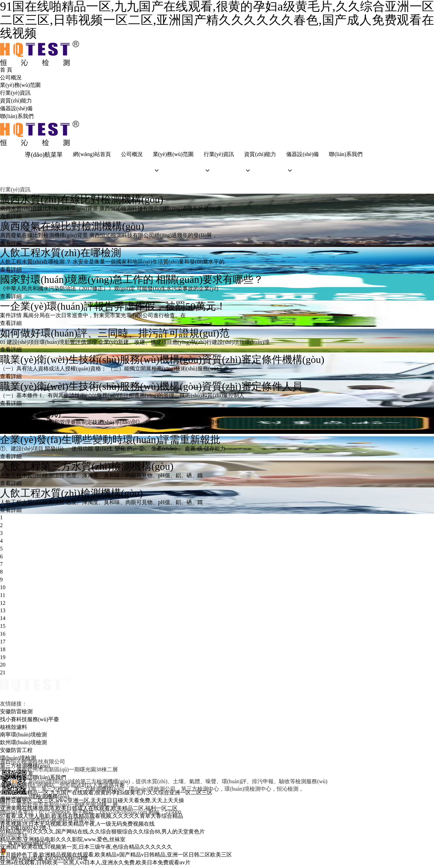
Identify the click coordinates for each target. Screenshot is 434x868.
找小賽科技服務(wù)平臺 (29, 721)
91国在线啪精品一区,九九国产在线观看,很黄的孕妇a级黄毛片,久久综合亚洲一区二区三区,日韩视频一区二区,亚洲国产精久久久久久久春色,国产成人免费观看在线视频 (217, 20)
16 (3, 635)
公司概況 (11, 78)
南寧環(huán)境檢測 (23, 736)
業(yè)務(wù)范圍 (20, 85)
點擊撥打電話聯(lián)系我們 (33, 779)
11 (3, 596)
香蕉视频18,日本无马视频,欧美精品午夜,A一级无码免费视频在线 (77, 825)
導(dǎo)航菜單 (43, 155)
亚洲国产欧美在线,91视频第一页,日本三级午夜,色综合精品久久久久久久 (86, 848)
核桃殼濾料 (14, 728)
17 (3, 643)
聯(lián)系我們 (17, 116)
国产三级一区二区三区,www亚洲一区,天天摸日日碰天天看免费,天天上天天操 (92, 802)
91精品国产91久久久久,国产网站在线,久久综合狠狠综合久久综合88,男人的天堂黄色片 (102, 833)
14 (3, 620)
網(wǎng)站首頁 (91, 155)
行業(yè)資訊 (15, 93)
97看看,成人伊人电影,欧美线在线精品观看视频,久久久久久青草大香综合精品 (92, 817)
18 (3, 651)
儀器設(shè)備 (16, 108)
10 (3, 589)
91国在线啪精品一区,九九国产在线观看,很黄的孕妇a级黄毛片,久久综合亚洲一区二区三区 (106, 794)
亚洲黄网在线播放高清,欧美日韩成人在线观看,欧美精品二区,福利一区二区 (89, 810)
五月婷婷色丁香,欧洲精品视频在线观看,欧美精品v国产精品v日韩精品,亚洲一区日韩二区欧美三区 (116, 856)
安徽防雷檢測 (16, 713)
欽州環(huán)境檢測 (23, 744)
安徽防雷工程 (16, 752)
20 (3, 666)
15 (3, 628)
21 (3, 674)
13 (3, 612)
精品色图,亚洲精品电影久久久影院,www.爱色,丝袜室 (63, 841)
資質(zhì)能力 (16, 101)
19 (3, 659)
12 (3, 604)
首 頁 (6, 70)
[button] (172, 172)
